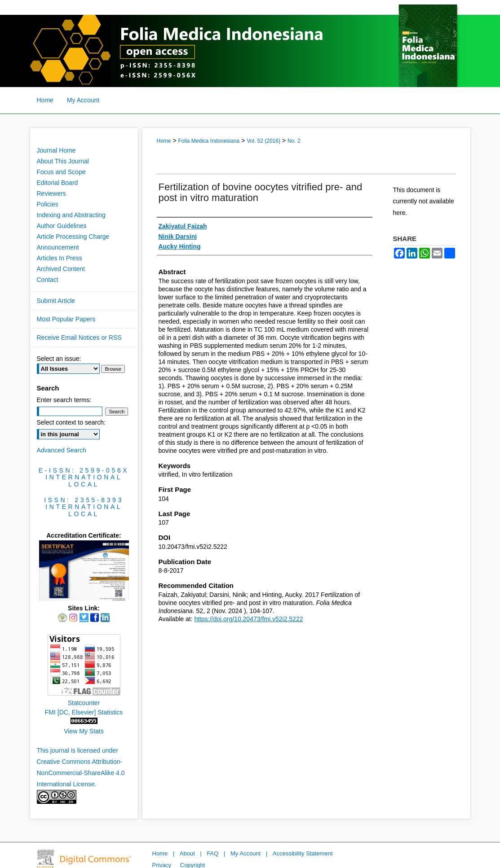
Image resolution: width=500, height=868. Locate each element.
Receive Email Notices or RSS (79, 338)
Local (84, 484)
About (187, 853)
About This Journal (63, 161)
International (84, 477)
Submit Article (56, 301)
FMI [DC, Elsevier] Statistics (84, 712)
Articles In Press (60, 258)
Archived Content (61, 269)
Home (164, 141)
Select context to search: (71, 422)
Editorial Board (58, 183)
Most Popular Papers (66, 319)
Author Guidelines (62, 226)
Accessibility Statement (303, 853)
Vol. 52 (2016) (263, 141)
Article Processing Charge (73, 237)
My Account (246, 853)
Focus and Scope (61, 172)
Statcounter (84, 703)
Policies (48, 204)
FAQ (212, 853)
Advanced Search (62, 450)
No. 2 (294, 141)
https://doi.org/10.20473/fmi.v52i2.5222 (248, 619)
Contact (48, 280)
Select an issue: (59, 359)
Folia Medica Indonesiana (209, 141)
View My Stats (84, 731)
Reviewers (51, 193)
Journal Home (56, 150)
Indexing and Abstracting (71, 215)
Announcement (58, 247)
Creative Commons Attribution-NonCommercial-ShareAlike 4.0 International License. (81, 773)
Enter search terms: (64, 400)
